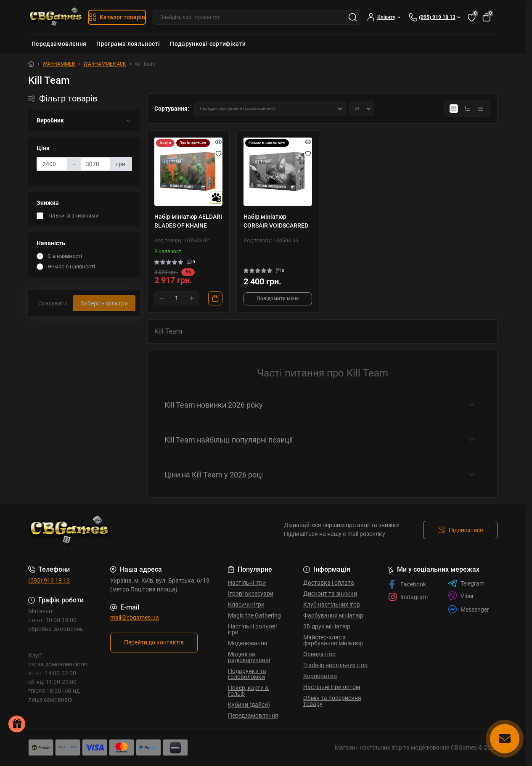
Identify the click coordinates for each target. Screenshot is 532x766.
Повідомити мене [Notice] (278, 299)
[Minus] (161, 298)
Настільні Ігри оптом (332, 687)
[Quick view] (218, 142)
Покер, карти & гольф (248, 691)
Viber (461, 596)
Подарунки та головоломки (247, 674)
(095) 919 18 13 (49, 580)
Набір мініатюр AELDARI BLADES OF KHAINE (188, 221)
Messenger (468, 609)
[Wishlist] (218, 154)
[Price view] (481, 109)
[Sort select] (270, 109)
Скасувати (53, 303)
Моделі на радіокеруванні (249, 657)
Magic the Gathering (254, 615)
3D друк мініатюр (327, 626)
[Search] (353, 17)
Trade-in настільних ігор (335, 665)
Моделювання (248, 643)
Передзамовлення (59, 44)
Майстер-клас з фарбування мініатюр (333, 640)
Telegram (466, 583)
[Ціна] (52, 164)
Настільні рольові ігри (252, 629)
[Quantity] (177, 298)
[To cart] (215, 298)
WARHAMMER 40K (105, 64)
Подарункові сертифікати (208, 44)
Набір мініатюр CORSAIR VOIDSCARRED (276, 221)
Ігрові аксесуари (251, 594)
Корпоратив (320, 676)
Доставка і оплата (329, 583)
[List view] (467, 109)
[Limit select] (362, 109)
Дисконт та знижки (330, 594)
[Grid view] (454, 109)
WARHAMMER (59, 64)
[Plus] (192, 298)
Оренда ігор (319, 654)
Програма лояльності (128, 44)
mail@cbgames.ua (135, 618)
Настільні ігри (247, 583)
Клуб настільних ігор (332, 604)
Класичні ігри (246, 604)
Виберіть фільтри (104, 303)
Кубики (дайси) (249, 705)
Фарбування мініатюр (333, 615)
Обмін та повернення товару (332, 701)
